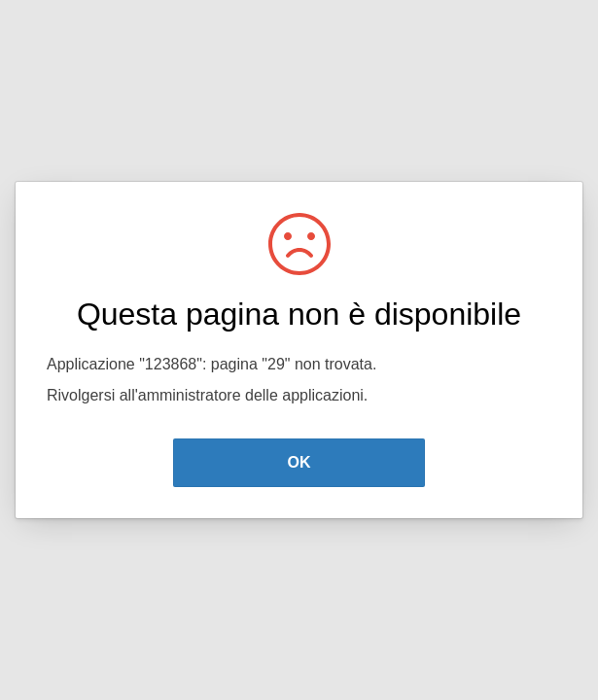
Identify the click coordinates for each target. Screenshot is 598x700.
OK (299, 462)
